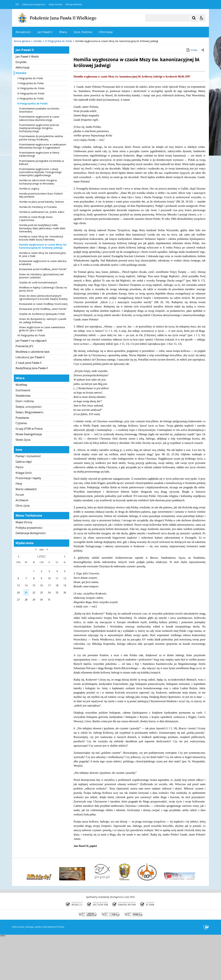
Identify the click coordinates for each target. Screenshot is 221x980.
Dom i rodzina (25, 445)
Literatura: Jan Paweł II (30, 401)
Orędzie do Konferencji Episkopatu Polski (42, 358)
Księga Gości (24, 516)
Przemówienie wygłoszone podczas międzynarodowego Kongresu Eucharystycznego (39, 172)
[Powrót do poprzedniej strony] (203, 94)
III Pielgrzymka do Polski (31, 132)
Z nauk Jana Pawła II (29, 406)
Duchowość (23, 434)
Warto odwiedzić (26, 533)
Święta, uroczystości (28, 450)
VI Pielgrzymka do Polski (32, 147)
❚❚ (19, 74)
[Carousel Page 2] (49, 74)
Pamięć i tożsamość (28, 500)
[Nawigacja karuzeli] (33, 75)
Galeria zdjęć (24, 505)
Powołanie (22, 461)
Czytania (21, 467)
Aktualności (23, 32)
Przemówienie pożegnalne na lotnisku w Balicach (41, 206)
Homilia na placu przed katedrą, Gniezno (42, 246)
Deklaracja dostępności (34, 4)
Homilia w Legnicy (29, 232)
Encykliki (21, 106)
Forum (20, 538)
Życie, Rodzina (83, 32)
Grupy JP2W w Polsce (29, 472)
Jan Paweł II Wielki (27, 100)
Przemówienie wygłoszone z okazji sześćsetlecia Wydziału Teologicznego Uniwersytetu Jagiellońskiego (40, 216)
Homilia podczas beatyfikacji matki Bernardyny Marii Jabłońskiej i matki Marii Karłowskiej (42, 272)
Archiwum (22, 544)
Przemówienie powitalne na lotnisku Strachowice (39, 154)
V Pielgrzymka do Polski (30, 142)
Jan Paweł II (45, 32)
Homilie (21, 117)
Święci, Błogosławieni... (30, 456)
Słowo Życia (23, 483)
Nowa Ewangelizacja (29, 478)
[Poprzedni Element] (28, 75)
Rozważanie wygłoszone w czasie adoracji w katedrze (43, 306)
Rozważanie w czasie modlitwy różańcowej (43, 348)
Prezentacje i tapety (28, 522)
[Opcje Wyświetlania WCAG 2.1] (202, 18)
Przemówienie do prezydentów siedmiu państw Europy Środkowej (41, 182)
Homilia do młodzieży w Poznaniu (38, 251)
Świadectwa (23, 439)
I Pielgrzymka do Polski (30, 122)
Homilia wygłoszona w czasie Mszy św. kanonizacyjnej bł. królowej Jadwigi (43, 290)
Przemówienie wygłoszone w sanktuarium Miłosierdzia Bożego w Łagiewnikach (43, 190)
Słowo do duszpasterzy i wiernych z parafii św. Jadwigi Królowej (43, 364)
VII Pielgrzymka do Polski (31, 379)
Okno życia (23, 549)
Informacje (106, 32)
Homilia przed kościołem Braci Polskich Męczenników (41, 239)
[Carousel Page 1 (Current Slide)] (46, 74)
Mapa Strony (24, 566)
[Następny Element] (37, 75)
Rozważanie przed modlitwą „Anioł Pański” (43, 313)
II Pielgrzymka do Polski (30, 127)
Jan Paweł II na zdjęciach (31, 385)
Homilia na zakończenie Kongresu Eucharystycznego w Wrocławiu (38, 226)
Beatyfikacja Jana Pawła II (32, 412)
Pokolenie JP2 (24, 390)
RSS (17, 4)
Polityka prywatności (29, 571)
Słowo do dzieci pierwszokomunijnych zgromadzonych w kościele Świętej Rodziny (43, 341)
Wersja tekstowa (74, 4)
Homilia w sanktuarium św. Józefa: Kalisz (42, 256)
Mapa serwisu (56, 4)
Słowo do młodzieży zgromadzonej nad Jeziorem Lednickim (41, 320)
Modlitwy (21, 428)
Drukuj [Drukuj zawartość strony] (192, 94)
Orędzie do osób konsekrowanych (38, 326)
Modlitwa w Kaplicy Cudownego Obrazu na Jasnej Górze (43, 333)
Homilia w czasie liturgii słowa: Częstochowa (36, 262)
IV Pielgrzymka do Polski (31, 137)
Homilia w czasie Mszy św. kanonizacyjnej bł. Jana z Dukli (42, 298)
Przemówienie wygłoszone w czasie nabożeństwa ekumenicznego (39, 162)
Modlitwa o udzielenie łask (33, 395)
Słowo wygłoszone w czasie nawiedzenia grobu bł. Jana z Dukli (42, 373)
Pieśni (19, 511)
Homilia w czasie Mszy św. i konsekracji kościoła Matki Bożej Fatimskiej (41, 282)
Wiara (63, 32)
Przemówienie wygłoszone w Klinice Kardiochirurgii (39, 198)
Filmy (19, 527)
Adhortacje (23, 111)
